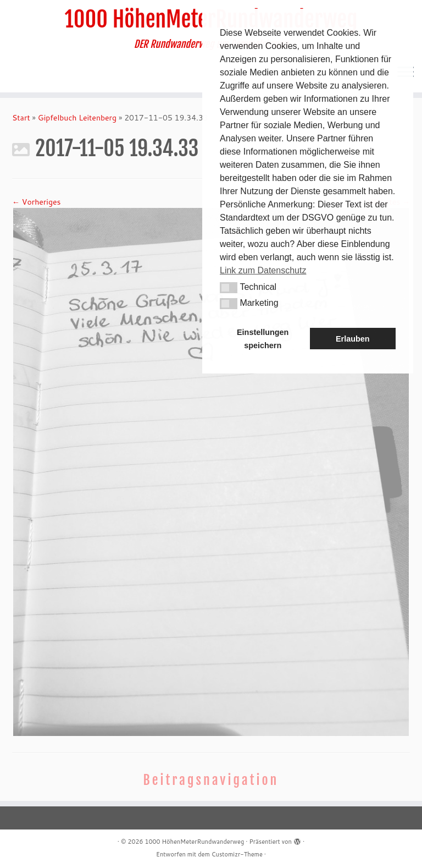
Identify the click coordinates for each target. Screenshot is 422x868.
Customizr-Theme (237, 854)
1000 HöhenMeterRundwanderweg (194, 842)
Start (21, 118)
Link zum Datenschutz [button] (263, 270)
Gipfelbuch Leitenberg (77, 118)
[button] (229, 288)
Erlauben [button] (353, 339)
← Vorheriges (36, 202)
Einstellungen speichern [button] (263, 339)
